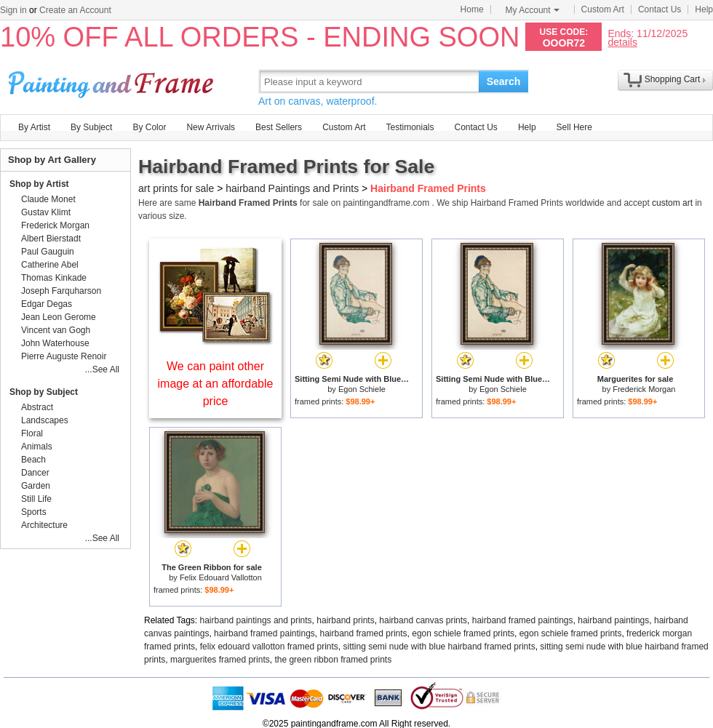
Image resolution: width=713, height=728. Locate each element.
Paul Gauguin (48, 252)
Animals (37, 447)
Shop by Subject (44, 392)
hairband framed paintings (523, 620)
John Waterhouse (55, 343)
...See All (102, 369)
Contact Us (660, 9)
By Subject (91, 127)
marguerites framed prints (220, 660)
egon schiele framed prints (463, 633)
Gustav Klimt (46, 212)
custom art (672, 203)
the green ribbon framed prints (333, 660)
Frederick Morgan (644, 389)
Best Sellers (279, 127)
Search (504, 81)
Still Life (36, 499)
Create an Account (75, 10)
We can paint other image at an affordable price (216, 384)
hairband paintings (613, 620)
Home (472, 9)
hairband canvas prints (423, 620)
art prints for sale (176, 188)
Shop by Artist (39, 184)
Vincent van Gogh (56, 330)
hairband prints (345, 620)
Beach (33, 460)
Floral (32, 433)
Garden (36, 486)
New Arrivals (211, 127)
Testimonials (410, 127)
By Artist (34, 127)
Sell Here (574, 127)
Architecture (44, 525)
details (622, 42)
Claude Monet (48, 199)
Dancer (35, 473)
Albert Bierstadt (51, 239)
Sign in (13, 10)
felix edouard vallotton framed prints (269, 647)
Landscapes (45, 420)
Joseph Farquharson (61, 291)
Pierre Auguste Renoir (64, 356)
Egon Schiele (362, 389)
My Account (533, 10)
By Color (149, 127)
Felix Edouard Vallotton (221, 577)
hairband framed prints (364, 633)
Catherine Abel (50, 265)
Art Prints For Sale (113, 81)
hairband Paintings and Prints (292, 188)
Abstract (37, 407)
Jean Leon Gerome (59, 317)
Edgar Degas (47, 304)
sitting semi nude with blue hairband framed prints (439, 647)
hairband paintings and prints (256, 620)
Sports (34, 512)
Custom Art (603, 9)
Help (704, 9)
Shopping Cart (673, 79)
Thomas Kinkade (54, 278)
